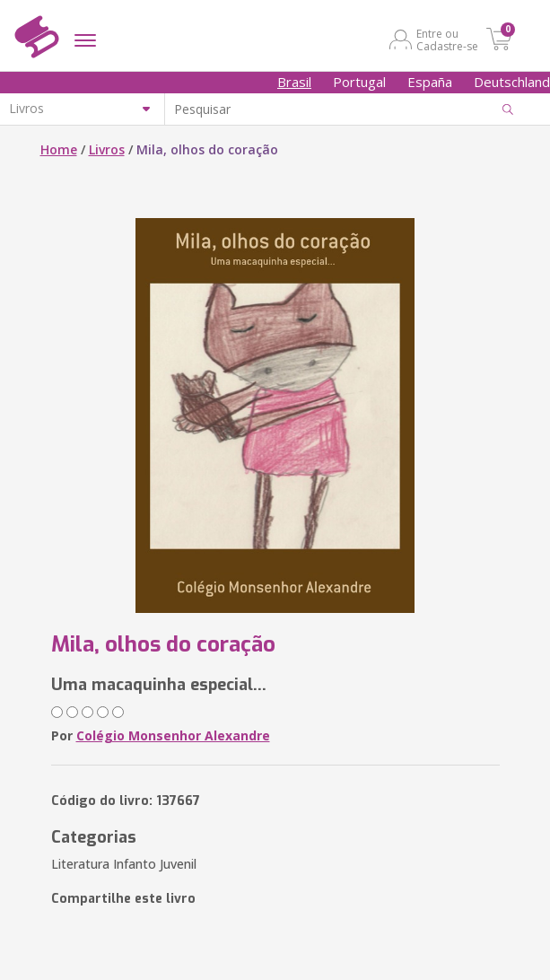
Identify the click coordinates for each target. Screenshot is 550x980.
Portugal (359, 82)
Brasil (294, 82)
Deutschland (512, 82)
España (430, 82)
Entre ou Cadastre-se (447, 39)
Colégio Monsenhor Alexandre (173, 735)
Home (59, 149)
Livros (107, 149)
